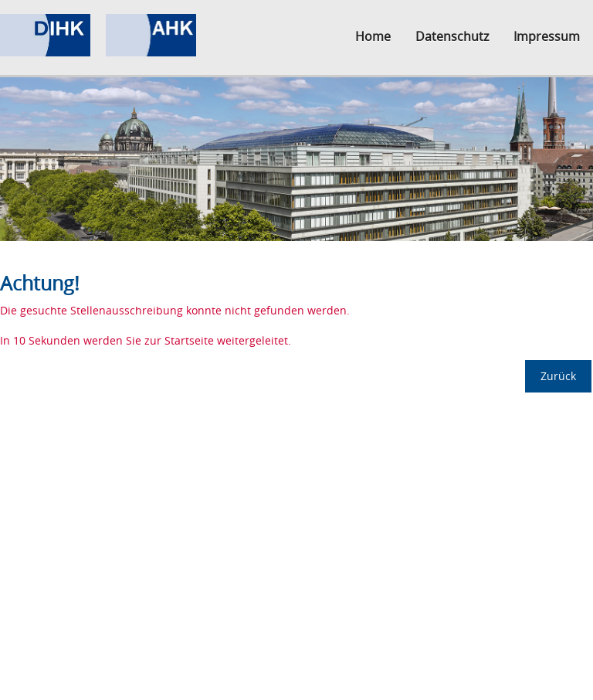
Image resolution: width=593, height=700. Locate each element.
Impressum (547, 36)
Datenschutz (452, 36)
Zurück (558, 376)
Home (373, 36)
